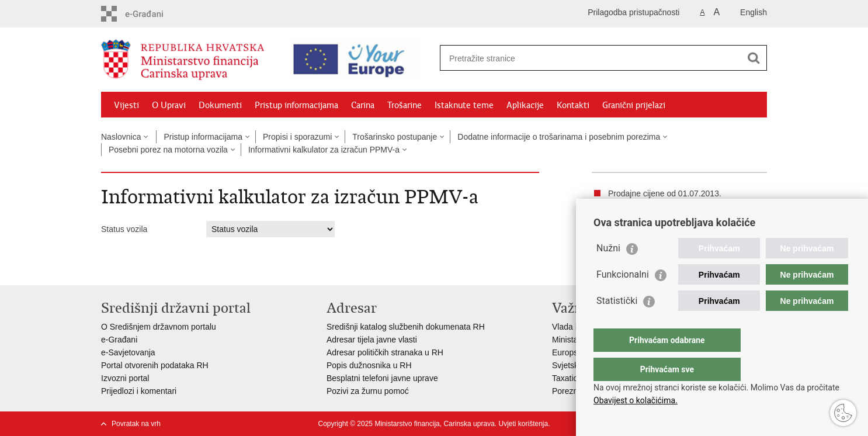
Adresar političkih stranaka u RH (385, 352)
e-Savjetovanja (128, 352)
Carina (363, 105)
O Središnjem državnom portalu (159, 327)
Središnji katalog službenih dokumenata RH (406, 327)
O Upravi (169, 105)
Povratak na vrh (136, 424)
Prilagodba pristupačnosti (633, 12)
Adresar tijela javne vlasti (372, 340)
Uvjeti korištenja (523, 424)
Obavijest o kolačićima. (636, 400)
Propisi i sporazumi (297, 137)
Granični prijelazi (634, 105)
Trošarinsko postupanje (395, 137)
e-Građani (119, 340)
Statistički (617, 324)
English (754, 12)
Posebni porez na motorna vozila (168, 150)
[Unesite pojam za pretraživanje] (591, 58)
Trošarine (405, 105)
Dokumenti (220, 105)
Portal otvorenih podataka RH (155, 365)
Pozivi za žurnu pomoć (368, 391)
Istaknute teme (464, 105)
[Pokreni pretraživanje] (754, 58)
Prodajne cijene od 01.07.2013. (665, 193)
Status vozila (124, 229)
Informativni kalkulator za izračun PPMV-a (324, 150)
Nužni (608, 271)
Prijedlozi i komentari (139, 391)
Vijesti (126, 105)
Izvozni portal (125, 378)
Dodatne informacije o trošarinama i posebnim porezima (559, 137)
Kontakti (573, 105)
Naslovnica (121, 137)
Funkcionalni (623, 298)
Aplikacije (525, 105)
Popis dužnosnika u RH (369, 365)
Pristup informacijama (296, 105)
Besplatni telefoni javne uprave (382, 378)
